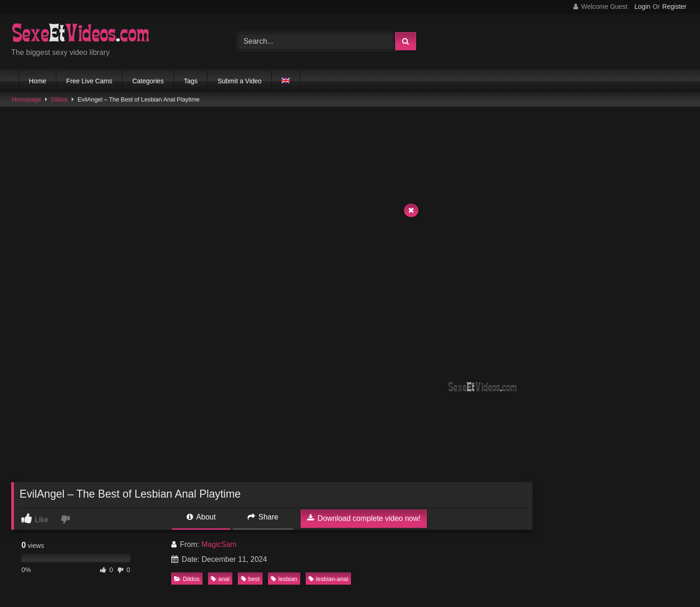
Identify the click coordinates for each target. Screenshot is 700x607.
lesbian (284, 579)
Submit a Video (239, 81)
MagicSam (219, 544)
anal (220, 579)
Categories (148, 81)
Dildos (60, 99)
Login (642, 7)
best (250, 579)
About (201, 517)
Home (37, 81)
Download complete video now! (364, 518)
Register (674, 7)
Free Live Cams (89, 81)
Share (263, 517)
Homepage (27, 99)
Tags (191, 81)
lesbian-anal (328, 579)
